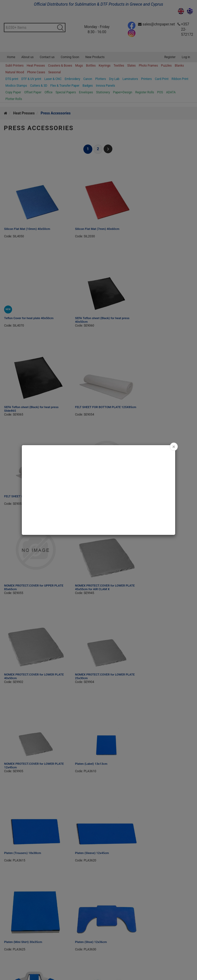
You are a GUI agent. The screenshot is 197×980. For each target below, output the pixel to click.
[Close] (174, 447)
